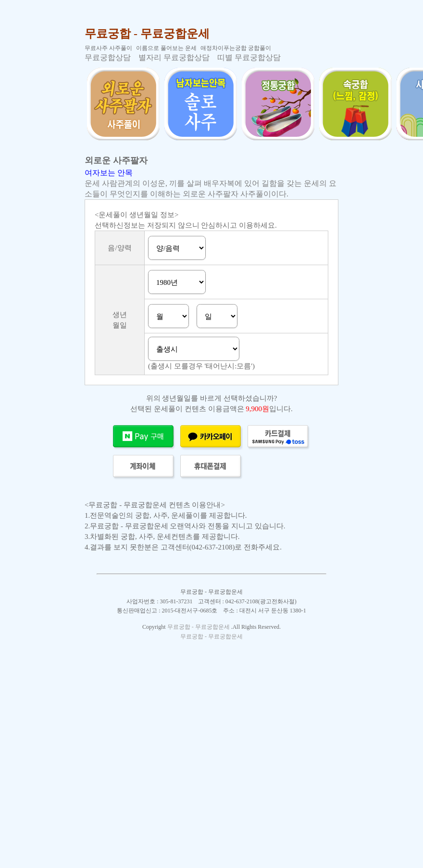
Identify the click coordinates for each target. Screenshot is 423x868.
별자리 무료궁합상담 (174, 57)
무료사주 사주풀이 (108, 48)
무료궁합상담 (108, 57)
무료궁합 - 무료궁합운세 (147, 34)
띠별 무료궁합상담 (249, 57)
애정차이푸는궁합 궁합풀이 (236, 48)
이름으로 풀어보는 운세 (166, 48)
